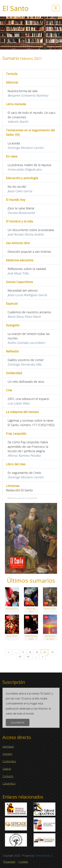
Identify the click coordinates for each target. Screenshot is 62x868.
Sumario (7, 754)
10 (44, 652)
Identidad (8, 747)
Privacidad (9, 862)
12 (20, 657)
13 (28, 657)
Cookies (23, 862)
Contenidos (9, 761)
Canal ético (9, 783)
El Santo (16, 8)
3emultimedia (42, 856)
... (16, 652)
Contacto (8, 776)
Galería (7, 769)
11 (53, 652)
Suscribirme (18, 722)
